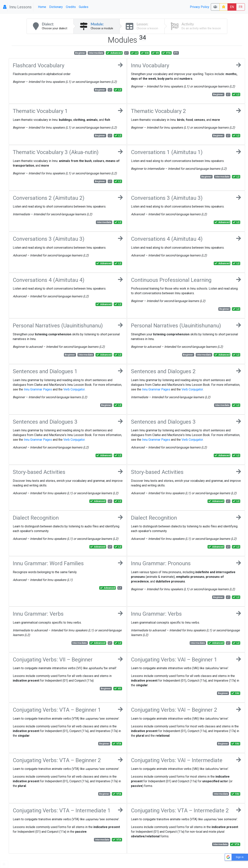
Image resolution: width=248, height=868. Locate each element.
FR (241, 7)
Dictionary (56, 7)
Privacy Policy (200, 7)
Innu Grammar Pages (38, 389)
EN (232, 7)
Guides (84, 7)
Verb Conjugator (74, 389)
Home (42, 7)
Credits (71, 7)
